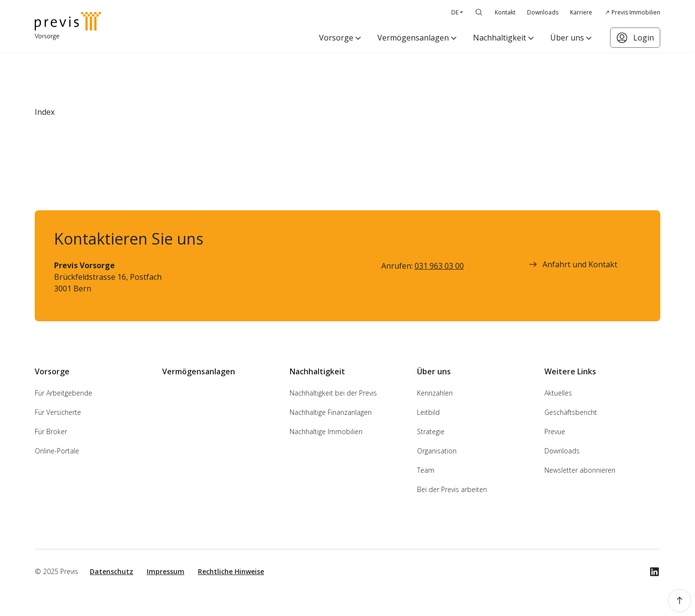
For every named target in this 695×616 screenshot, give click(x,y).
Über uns (567, 38)
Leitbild (428, 412)
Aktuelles (558, 393)
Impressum (166, 571)
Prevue (555, 431)
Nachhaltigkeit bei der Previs (333, 393)
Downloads (543, 12)
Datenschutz (111, 571)
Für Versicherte (58, 412)
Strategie (431, 431)
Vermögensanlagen (413, 38)
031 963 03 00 (439, 266)
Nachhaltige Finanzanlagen (331, 412)
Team (426, 470)
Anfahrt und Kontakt (572, 264)
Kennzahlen (435, 393)
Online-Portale (57, 451)
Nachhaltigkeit (500, 38)
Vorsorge (336, 38)
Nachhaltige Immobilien (326, 431)
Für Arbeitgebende (63, 393)
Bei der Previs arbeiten (452, 489)
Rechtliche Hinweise (231, 571)
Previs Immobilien (636, 12)
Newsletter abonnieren (580, 470)
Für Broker (51, 431)
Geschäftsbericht (571, 412)
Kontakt (505, 12)
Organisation (437, 451)
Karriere (581, 12)
